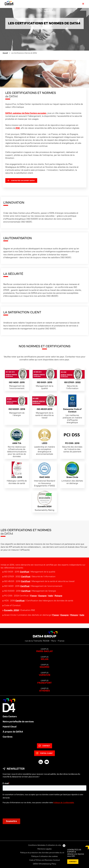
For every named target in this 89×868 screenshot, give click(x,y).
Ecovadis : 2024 (11, 610)
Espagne (42, 596)
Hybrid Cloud (10, 727)
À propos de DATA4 (13, 732)
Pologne (58, 596)
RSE (18, 128)
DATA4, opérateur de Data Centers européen (26, 113)
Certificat (25, 572)
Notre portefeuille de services (18, 722)
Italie (51, 596)
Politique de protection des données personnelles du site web (45, 853)
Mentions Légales (45, 849)
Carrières (8, 737)
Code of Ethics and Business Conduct (45, 860)
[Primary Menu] (82, 4)
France (33, 596)
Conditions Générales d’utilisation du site (45, 845)
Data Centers (10, 716)
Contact (44, 746)
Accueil (5, 53)
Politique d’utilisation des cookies (45, 856)
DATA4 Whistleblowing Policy (45, 864)
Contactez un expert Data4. (21, 181)
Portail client (44, 753)
